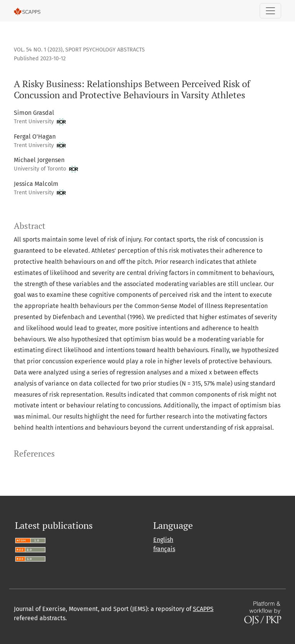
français (164, 549)
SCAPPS (203, 609)
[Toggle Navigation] (270, 11)
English (163, 540)
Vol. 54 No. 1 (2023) (38, 50)
